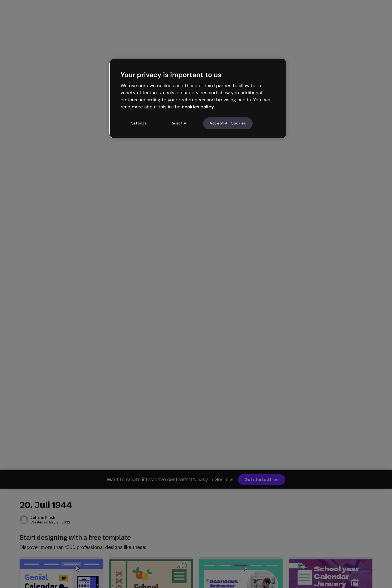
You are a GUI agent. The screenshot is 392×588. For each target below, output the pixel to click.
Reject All (180, 123)
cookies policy (198, 107)
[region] (198, 99)
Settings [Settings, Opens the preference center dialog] (139, 123)
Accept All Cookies (228, 123)
